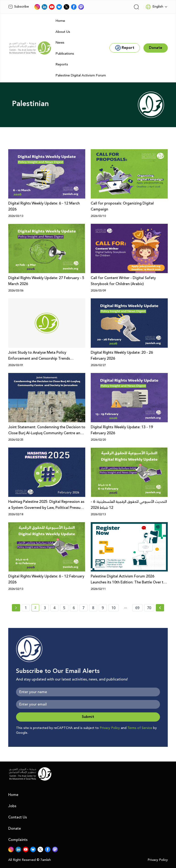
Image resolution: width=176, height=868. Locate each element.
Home (60, 21)
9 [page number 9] (103, 608)
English (154, 7)
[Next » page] (160, 608)
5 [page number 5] (64, 608)
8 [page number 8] (93, 608)
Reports (62, 64)
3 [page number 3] (45, 608)
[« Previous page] (16, 608)
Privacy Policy (110, 728)
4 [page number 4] (54, 608)
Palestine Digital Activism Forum (81, 75)
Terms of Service (140, 728)
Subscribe (19, 7)
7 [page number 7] (84, 608)
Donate (15, 829)
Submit (88, 717)
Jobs (12, 806)
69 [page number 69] (137, 608)
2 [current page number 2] (37, 608)
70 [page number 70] (149, 608)
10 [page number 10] (113, 608)
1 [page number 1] (26, 608)
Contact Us (18, 817)
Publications (65, 54)
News (60, 43)
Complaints (18, 840)
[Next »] (160, 608)
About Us (63, 32)
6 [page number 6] (74, 608)
